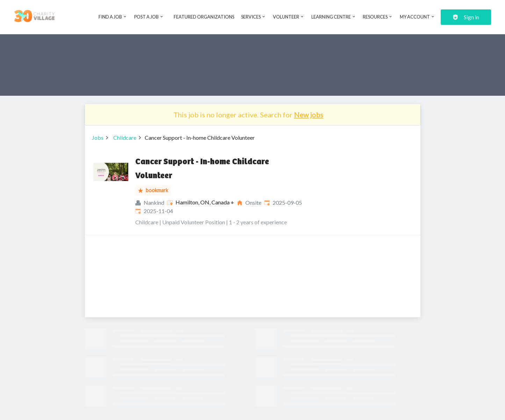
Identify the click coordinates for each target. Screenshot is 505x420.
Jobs (98, 137)
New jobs (309, 115)
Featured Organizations (204, 17)
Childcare (125, 137)
